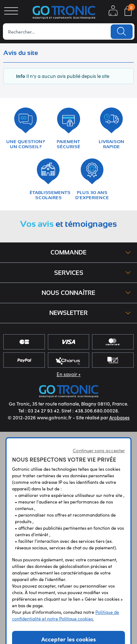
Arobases (119, 417)
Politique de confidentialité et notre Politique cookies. (66, 615)
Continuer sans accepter (99, 450)
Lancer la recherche (122, 32)
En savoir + (69, 374)
